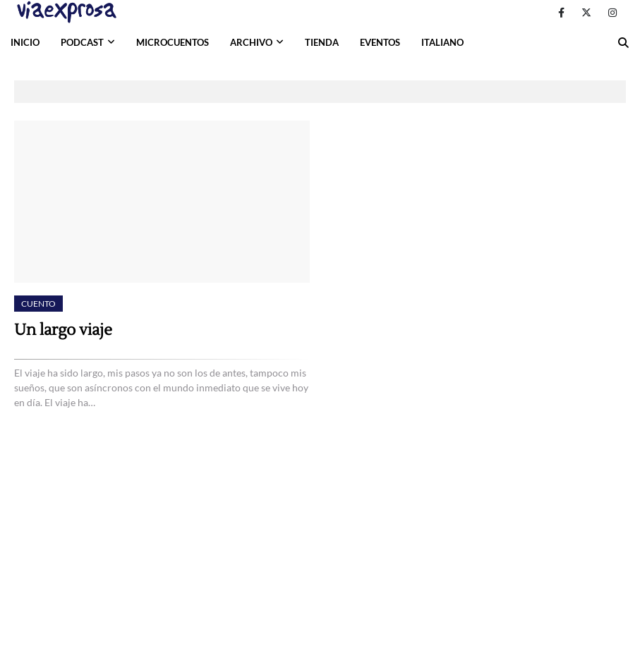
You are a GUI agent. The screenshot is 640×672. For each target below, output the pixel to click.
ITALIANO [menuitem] (442, 42)
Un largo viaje (63, 330)
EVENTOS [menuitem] (380, 42)
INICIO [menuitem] (25, 42)
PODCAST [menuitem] (82, 42)
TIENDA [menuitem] (322, 42)
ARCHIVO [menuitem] (251, 42)
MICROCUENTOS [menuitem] (173, 42)
